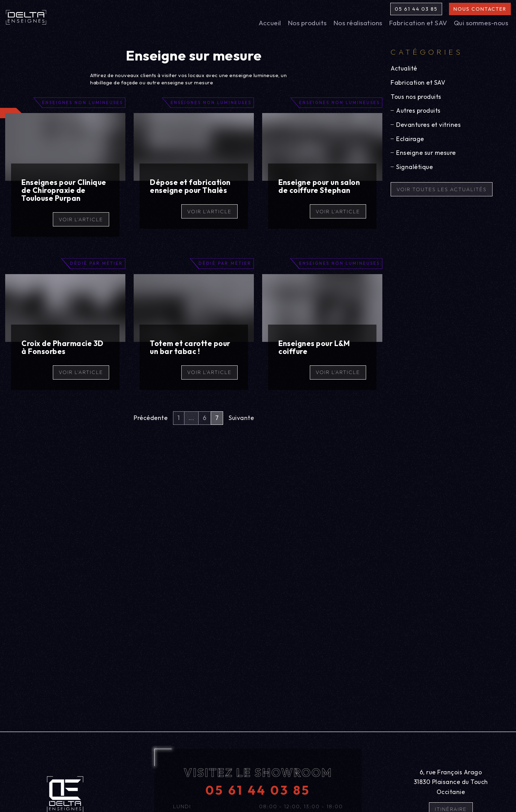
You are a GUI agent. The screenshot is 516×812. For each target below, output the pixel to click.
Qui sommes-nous (481, 23)
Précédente (151, 418)
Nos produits (307, 23)
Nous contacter (480, 9)
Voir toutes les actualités (442, 189)
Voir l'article (81, 219)
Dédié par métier (97, 263)
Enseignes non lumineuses (83, 102)
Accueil (270, 23)
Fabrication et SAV (418, 23)
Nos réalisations (358, 23)
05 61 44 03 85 (416, 9)
